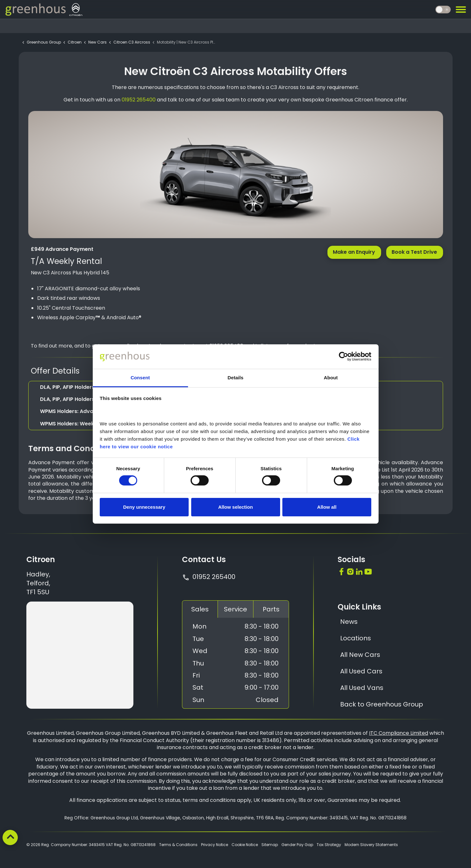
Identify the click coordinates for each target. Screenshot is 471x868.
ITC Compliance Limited (399, 733)
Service (235, 609)
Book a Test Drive (415, 252)
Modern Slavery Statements (371, 845)
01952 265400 (209, 577)
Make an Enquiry (354, 252)
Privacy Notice (215, 845)
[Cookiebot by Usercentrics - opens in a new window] (343, 356)
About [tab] (331, 378)
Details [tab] (236, 378)
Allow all (327, 507)
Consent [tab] (140, 378)
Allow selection (235, 507)
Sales (200, 609)
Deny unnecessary (144, 507)
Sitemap (270, 845)
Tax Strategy (329, 845)
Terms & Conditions (178, 845)
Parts (271, 609)
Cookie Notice (245, 845)
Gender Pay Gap (297, 845)
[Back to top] (10, 837)
